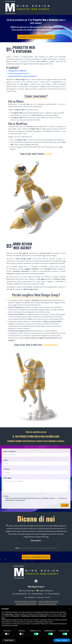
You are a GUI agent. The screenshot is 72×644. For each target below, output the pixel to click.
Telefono (7, 469)
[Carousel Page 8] (50, 548)
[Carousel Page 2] (22, 548)
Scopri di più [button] (9, 640)
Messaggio (7, 478)
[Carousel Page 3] (27, 548)
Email (5, 460)
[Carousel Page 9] (55, 548)
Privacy (6, 496)
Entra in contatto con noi (36, 557)
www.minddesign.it (50, 345)
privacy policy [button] (9, 614)
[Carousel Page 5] (36, 548)
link (56, 498)
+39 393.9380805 (36, 594)
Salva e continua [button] (62, 640)
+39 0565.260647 (20, 594)
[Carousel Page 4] (31, 548)
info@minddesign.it (45, 591)
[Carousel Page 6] (41, 548)
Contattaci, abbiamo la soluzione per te (36, 37)
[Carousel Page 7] (45, 548)
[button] (69, 609)
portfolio (48, 154)
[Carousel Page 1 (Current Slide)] (17, 548)
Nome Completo (9, 451)
